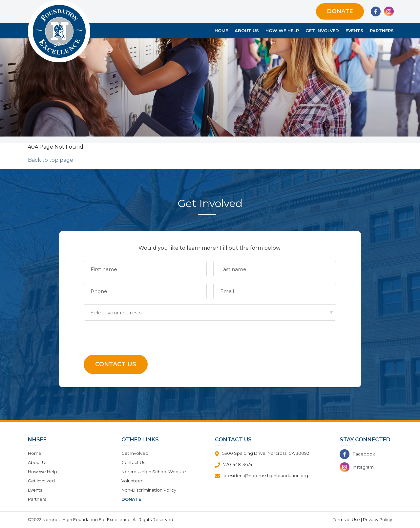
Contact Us (133, 462)
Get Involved (322, 31)
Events (354, 31)
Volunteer (132, 481)
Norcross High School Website (154, 472)
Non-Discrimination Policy (149, 490)
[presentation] (134, 333)
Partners (382, 31)
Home (221, 31)
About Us (247, 31)
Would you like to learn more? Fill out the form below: (210, 248)
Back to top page (51, 160)
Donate (340, 11)
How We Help (282, 31)
